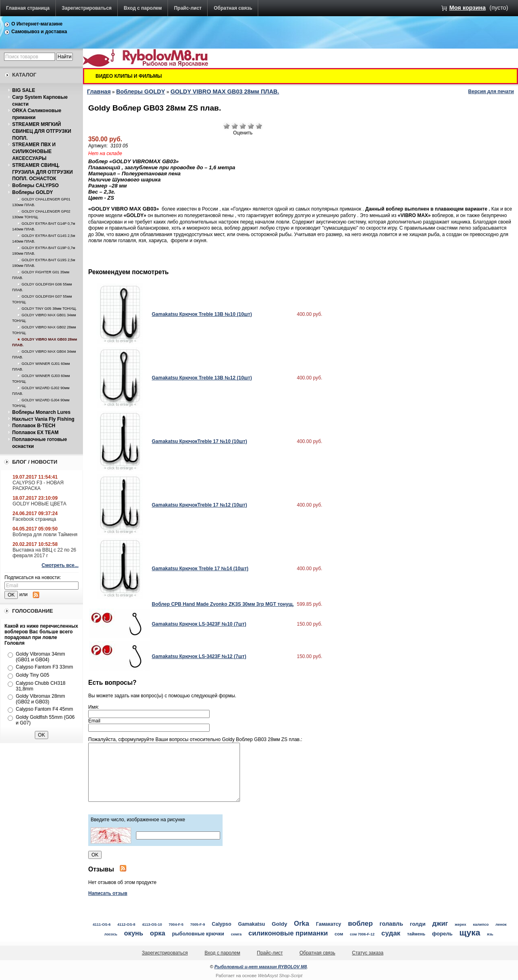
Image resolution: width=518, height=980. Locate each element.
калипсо (481, 924)
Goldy (280, 924)
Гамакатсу (329, 924)
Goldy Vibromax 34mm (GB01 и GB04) (40, 657)
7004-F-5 (176, 925)
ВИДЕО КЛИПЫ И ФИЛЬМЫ (129, 76)
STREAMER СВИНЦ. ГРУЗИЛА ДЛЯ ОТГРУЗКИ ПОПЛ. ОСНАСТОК (42, 172)
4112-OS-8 (126, 925)
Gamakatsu (252, 924)
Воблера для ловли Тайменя (45, 535)
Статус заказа (368, 953)
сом (339, 934)
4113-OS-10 (152, 925)
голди (418, 924)
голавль (391, 924)
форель (442, 934)
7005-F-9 (198, 925)
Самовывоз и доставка (39, 32)
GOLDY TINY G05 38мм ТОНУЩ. (49, 309)
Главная (99, 92)
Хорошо (251, 126)
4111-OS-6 (102, 925)
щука (470, 932)
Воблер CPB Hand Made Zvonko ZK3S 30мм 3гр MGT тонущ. (223, 604)
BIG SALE (24, 90)
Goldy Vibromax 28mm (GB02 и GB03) (40, 699)
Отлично (259, 126)
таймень (416, 934)
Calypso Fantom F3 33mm (44, 667)
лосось (111, 934)
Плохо (235, 126)
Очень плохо (227, 126)
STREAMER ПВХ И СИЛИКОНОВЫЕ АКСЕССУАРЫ (34, 151)
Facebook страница (34, 519)
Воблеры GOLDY (33, 192)
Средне (243, 126)
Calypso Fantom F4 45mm (44, 709)
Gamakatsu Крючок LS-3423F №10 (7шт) (199, 624)
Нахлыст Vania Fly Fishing (43, 419)
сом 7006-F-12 (362, 934)
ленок (501, 924)
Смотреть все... (60, 565)
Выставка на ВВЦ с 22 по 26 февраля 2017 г (44, 553)
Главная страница (28, 8)
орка (158, 933)
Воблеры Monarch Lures (41, 412)
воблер (361, 923)
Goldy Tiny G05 (33, 675)
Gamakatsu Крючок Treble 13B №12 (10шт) (202, 378)
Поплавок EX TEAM (35, 432)
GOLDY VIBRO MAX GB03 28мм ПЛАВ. (225, 92)
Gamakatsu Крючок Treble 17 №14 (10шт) (200, 569)
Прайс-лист (188, 8)
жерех (461, 924)
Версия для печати (491, 92)
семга (237, 934)
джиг (440, 923)
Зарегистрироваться (87, 8)
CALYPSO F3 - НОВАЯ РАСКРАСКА (38, 486)
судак (391, 933)
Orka (301, 924)
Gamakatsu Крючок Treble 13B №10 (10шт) (202, 314)
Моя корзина (467, 8)
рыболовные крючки (198, 934)
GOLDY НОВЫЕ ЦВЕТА (39, 504)
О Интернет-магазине (37, 24)
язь (490, 934)
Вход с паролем (143, 8)
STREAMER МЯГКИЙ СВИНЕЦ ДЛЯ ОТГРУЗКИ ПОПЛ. (42, 131)
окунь (133, 933)
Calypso (221, 924)
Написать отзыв (108, 893)
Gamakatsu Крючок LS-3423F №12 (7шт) (199, 656)
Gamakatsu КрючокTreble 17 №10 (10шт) (199, 441)
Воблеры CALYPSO (35, 185)
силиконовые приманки (288, 933)
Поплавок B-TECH (34, 426)
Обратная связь (233, 8)
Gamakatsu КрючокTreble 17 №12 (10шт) (199, 505)
